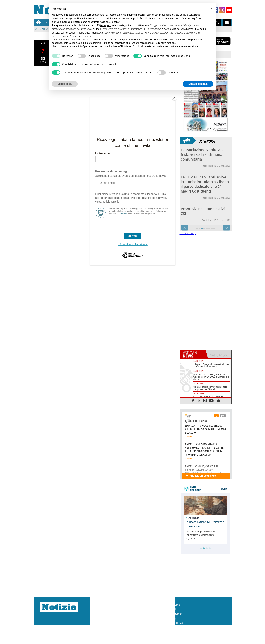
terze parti (106, 25)
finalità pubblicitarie (88, 33)
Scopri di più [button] (65, 84)
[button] (211, 8)
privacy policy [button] (179, 15)
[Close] (174, 98)
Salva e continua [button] (198, 84)
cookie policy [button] (113, 22)
